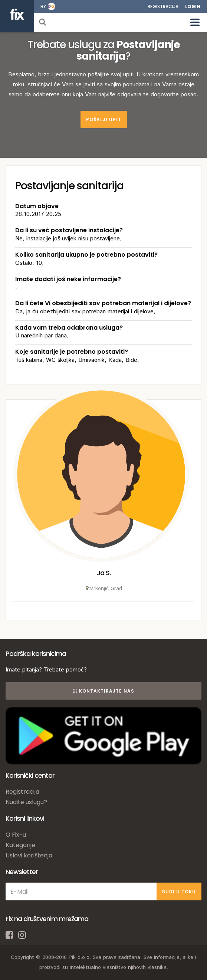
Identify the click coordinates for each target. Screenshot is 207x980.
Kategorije (20, 845)
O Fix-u (16, 835)
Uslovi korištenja (29, 855)
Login (193, 6)
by (43, 6)
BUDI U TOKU (179, 892)
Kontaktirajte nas (103, 691)
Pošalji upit (104, 119)
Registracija (163, 6)
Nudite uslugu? (26, 802)
